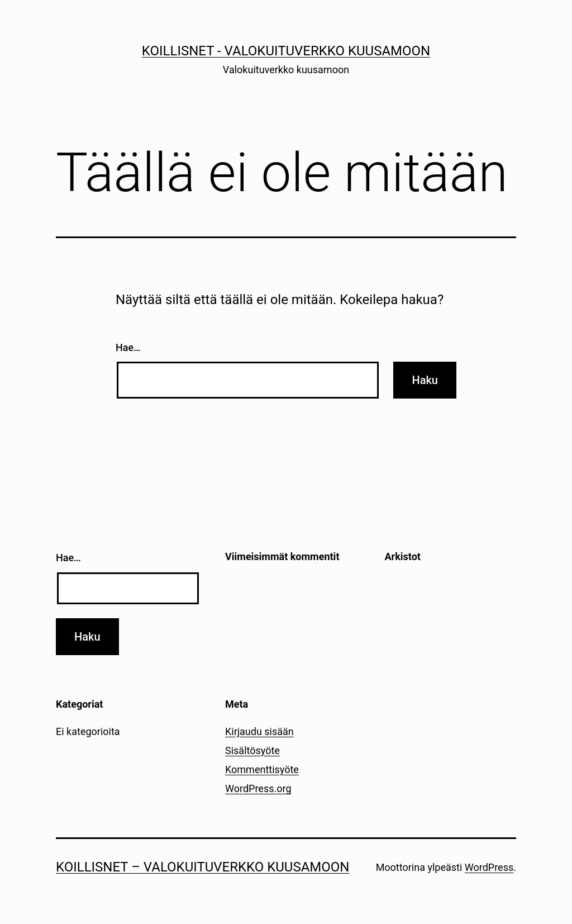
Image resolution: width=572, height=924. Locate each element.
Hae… (128, 347)
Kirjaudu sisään (259, 731)
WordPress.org (258, 788)
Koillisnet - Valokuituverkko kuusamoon (286, 51)
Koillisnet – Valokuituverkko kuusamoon (202, 867)
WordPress (489, 867)
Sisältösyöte (252, 750)
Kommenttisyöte (262, 769)
